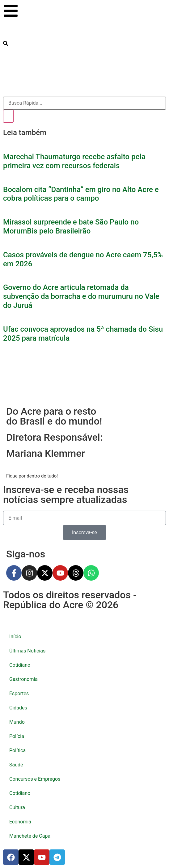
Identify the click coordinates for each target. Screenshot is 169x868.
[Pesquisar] (8, 116)
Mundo (17, 722)
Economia (20, 822)
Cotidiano (20, 665)
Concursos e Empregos (35, 779)
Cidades (18, 708)
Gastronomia (23, 679)
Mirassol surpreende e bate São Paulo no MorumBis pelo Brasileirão (71, 227)
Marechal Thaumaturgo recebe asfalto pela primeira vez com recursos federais (74, 161)
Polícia (17, 736)
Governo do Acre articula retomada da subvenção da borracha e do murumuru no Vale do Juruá (81, 296)
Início (15, 637)
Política (17, 750)
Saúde (16, 765)
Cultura (17, 807)
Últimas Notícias (27, 651)
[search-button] (6, 43)
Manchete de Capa (30, 836)
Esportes (19, 694)
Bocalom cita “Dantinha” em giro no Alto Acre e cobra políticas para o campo (81, 194)
